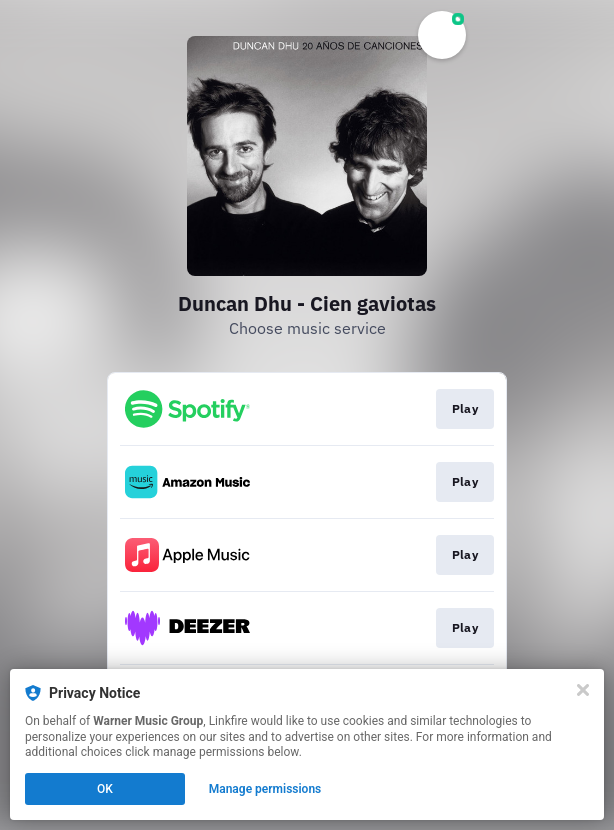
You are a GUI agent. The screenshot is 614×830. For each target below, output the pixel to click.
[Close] (583, 690)
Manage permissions (265, 789)
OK (105, 789)
